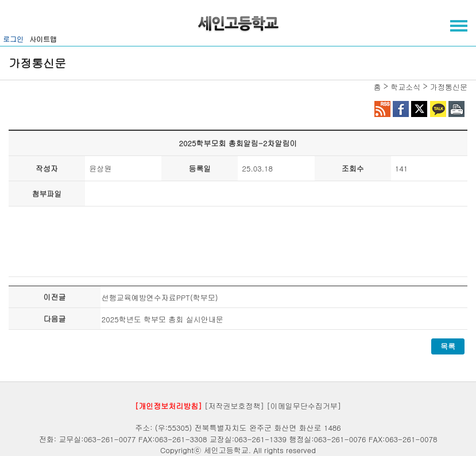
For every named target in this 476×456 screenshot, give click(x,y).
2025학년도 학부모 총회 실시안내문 (162, 319)
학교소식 (405, 87)
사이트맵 (43, 39)
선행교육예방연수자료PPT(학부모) (160, 297)
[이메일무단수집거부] (304, 405)
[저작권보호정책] (234, 405)
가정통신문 (449, 87)
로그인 (13, 39)
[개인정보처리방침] (169, 405)
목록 (448, 346)
